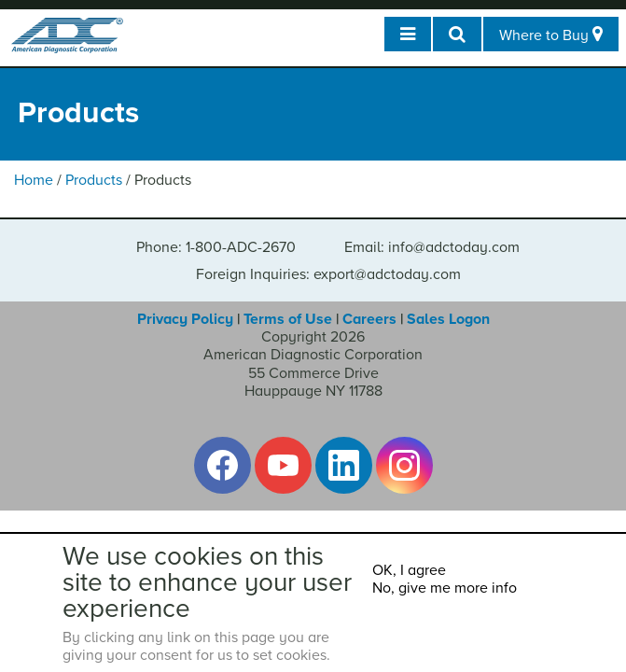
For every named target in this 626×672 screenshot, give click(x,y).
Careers (369, 319)
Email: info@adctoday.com (432, 247)
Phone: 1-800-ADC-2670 (216, 247)
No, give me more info (445, 588)
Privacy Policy (185, 319)
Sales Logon (448, 319)
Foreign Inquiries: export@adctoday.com (328, 274)
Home (34, 180)
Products (94, 180)
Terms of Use (288, 319)
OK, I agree (409, 570)
